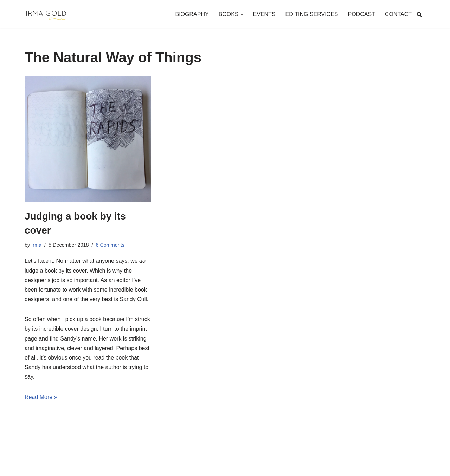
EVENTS (264, 14)
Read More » (41, 397)
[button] (242, 14)
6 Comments (110, 245)
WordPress (87, 467)
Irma (36, 245)
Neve (31, 467)
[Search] (419, 14)
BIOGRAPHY (192, 14)
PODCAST (362, 14)
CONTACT (398, 14)
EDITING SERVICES (312, 14)
